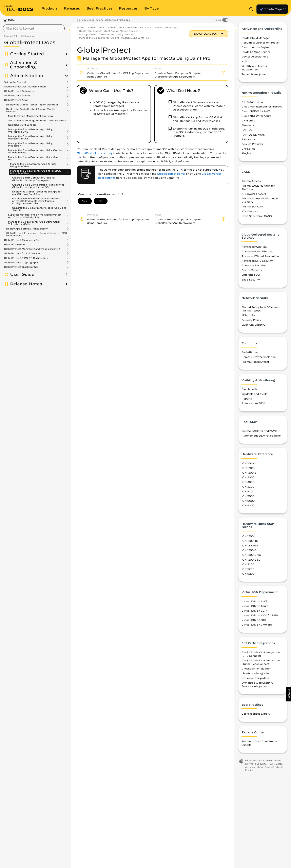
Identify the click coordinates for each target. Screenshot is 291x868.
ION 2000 (248, 479)
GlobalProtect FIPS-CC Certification (26, 258)
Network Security (256, 765)
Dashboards (249, 391)
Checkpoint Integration (256, 670)
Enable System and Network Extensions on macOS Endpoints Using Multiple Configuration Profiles (36, 201)
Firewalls (248, 127)
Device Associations (255, 58)
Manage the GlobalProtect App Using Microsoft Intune (30, 137)
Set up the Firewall (15, 82)
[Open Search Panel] (252, 9)
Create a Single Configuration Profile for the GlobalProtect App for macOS (38, 186)
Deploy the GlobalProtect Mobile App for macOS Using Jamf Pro (37, 193)
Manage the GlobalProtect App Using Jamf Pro (34, 158)
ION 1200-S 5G (251, 561)
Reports (247, 401)
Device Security (252, 272)
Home (80, 27)
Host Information (14, 244)
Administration (27, 76)
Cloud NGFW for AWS (256, 113)
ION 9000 (248, 503)
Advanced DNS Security (257, 263)
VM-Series (248, 150)
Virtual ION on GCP (254, 612)
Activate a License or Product (260, 45)
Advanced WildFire (254, 249)
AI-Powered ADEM (254, 196)
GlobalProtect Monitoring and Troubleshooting (32, 249)
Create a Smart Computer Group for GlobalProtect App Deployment (34, 179)
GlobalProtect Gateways (19, 91)
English (249, 772)
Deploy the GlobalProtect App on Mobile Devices (31, 110)
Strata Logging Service (256, 54)
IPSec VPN (249, 317)
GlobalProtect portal (171, 174)
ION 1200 (248, 470)
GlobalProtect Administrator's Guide (129, 27)
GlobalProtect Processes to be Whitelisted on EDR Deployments (37, 234)
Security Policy (251, 322)
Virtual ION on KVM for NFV (260, 617)
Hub (244, 63)
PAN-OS (247, 132)
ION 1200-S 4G (251, 557)
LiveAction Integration (256, 675)
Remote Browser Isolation (259, 359)
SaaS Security (251, 281)
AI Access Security (254, 267)
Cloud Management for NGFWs (262, 108)
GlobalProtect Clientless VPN (22, 240)
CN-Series (248, 122)
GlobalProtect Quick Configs (21, 267)
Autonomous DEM (253, 405)
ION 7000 (248, 498)
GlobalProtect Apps (16, 100)
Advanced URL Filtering (257, 253)
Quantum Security (253, 326)
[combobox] (34, 28)
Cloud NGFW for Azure (256, 118)
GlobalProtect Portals (17, 96)
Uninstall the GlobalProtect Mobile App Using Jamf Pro (39, 209)
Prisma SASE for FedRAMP (259, 433)
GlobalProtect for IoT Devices (22, 253)
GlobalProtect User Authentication (25, 87)
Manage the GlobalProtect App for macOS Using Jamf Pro (35, 172)
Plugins (246, 155)
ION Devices (250, 213)
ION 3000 (248, 484)
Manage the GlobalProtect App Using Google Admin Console (35, 151)
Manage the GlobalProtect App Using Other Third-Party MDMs (34, 223)
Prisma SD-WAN (253, 208)
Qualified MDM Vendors (22, 125)
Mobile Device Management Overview (31, 116)
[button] (288, 694)
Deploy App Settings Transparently (27, 229)
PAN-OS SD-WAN (253, 136)
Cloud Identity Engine (255, 49)
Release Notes (26, 284)
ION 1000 (248, 465)
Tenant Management (255, 76)
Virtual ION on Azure (255, 608)
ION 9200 (248, 507)
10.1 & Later (275, 765)
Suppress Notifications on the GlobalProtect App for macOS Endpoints (35, 216)
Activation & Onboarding (24, 65)
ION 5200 (248, 493)
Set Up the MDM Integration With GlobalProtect (37, 120)
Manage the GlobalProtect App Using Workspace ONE (30, 131)
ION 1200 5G (250, 547)
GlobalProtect (95, 27)
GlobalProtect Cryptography (21, 262)
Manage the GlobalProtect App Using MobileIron (30, 144)
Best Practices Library (256, 716)
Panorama (248, 141)
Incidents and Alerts (254, 396)
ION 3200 (248, 489)
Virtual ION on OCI (254, 622)
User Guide (22, 274)
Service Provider (252, 146)
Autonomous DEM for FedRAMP (262, 438)
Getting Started (27, 54)
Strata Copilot (272, 9)
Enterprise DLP (251, 277)
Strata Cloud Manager (256, 40)
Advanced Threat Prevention (260, 258)
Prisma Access (251, 183)
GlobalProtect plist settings (95, 153)
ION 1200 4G (250, 543)
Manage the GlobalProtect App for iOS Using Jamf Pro (33, 165)
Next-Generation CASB (257, 218)
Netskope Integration (255, 680)
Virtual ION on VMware (257, 627)
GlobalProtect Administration (263, 762)
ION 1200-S (249, 475)
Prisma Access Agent (255, 363)
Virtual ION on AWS (255, 603)
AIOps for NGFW (253, 104)
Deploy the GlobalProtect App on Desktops (32, 105)
